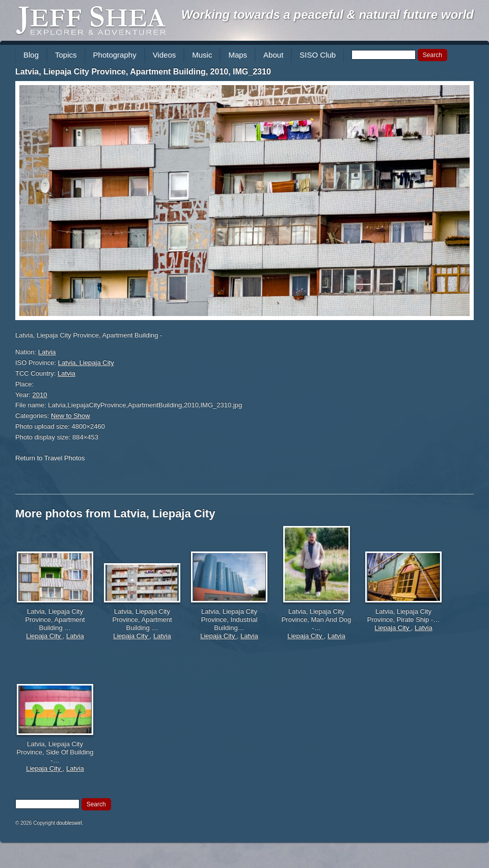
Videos (165, 55)
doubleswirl (69, 823)
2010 (40, 395)
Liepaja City (44, 636)
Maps (238, 55)
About (273, 55)
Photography (115, 55)
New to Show (71, 416)
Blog (31, 55)
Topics (66, 55)
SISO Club (318, 55)
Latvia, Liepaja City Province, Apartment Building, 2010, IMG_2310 (143, 72)
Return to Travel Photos (50, 458)
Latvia (47, 352)
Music (202, 55)
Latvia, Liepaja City (86, 363)
